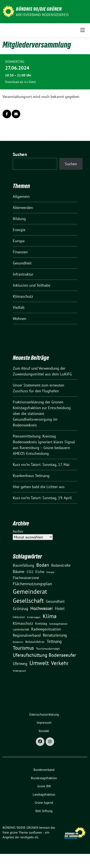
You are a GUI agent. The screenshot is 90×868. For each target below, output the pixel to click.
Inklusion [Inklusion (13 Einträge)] (19, 617)
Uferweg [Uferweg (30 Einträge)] (20, 664)
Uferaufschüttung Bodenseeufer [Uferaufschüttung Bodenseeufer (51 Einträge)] (44, 655)
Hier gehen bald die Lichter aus (39, 487)
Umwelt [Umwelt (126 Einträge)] (39, 663)
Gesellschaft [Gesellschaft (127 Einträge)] (28, 601)
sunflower (36, 832)
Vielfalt (19, 307)
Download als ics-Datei (21, 82)
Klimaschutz (23, 296)
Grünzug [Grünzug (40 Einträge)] (20, 608)
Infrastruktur (23, 274)
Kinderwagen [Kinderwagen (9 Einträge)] (34, 617)
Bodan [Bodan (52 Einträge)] (43, 565)
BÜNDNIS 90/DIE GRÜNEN (39, 9)
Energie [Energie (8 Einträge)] (50, 572)
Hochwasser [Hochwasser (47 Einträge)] (42, 608)
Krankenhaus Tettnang (31, 476)
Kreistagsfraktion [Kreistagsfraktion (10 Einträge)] (58, 624)
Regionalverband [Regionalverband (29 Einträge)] (27, 635)
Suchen (20, 154)
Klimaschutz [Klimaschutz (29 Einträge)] (23, 623)
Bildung (19, 219)
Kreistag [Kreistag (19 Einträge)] (41, 623)
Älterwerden (23, 208)
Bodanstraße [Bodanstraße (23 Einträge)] (61, 565)
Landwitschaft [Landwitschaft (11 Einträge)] (21, 629)
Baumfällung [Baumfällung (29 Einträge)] (23, 565)
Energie (19, 230)
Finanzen (20, 252)
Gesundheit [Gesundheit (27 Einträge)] (55, 601)
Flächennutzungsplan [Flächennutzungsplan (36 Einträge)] (32, 584)
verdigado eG (29, 837)
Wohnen (20, 319)
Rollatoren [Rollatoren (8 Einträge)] (18, 642)
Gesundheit (22, 263)
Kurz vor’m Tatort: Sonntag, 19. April (42, 498)
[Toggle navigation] (83, 30)
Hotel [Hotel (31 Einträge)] (60, 608)
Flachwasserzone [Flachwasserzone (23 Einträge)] (26, 578)
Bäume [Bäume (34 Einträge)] (19, 571)
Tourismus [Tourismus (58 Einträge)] (23, 648)
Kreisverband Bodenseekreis (42, 15)
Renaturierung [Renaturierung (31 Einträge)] (55, 635)
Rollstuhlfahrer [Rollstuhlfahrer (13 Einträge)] (35, 642)
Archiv (18, 531)
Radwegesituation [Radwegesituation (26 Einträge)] (46, 629)
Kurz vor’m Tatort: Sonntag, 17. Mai (41, 465)
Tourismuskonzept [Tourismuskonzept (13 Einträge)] (48, 649)
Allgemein (21, 196)
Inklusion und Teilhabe (32, 285)
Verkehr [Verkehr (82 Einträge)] (60, 663)
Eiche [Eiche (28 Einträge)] (40, 572)
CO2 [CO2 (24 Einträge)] (30, 572)
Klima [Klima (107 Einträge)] (50, 616)
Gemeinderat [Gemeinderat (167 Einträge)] (30, 591)
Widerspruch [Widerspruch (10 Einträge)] (19, 671)
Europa (19, 241)
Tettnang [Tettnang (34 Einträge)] (54, 641)
